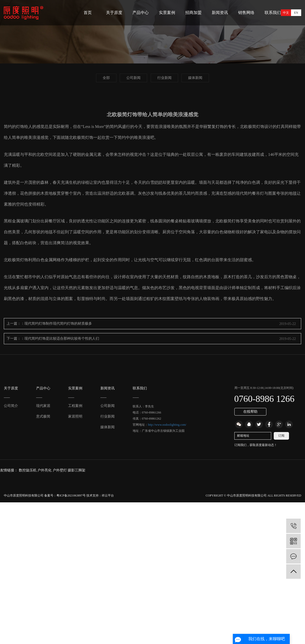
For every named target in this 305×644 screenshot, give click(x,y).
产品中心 (141, 13)
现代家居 (43, 406)
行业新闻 (164, 78)
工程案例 (75, 406)
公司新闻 (133, 78)
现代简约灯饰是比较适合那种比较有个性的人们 (62, 338)
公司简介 (11, 406)
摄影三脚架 (77, 470)
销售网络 (246, 13)
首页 (88, 13)
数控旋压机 (28, 470)
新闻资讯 (220, 13)
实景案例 (167, 13)
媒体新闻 (195, 78)
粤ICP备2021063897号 (71, 496)
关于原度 (114, 13)
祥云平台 (108, 496)
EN (296, 13)
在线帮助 (250, 412)
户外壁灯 (60, 470)
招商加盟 (193, 13)
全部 (106, 78)
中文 (286, 13)
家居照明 (75, 416)
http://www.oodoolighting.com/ (167, 425)
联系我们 (273, 13)
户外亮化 (45, 470)
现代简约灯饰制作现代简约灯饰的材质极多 (58, 324)
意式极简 (43, 416)
